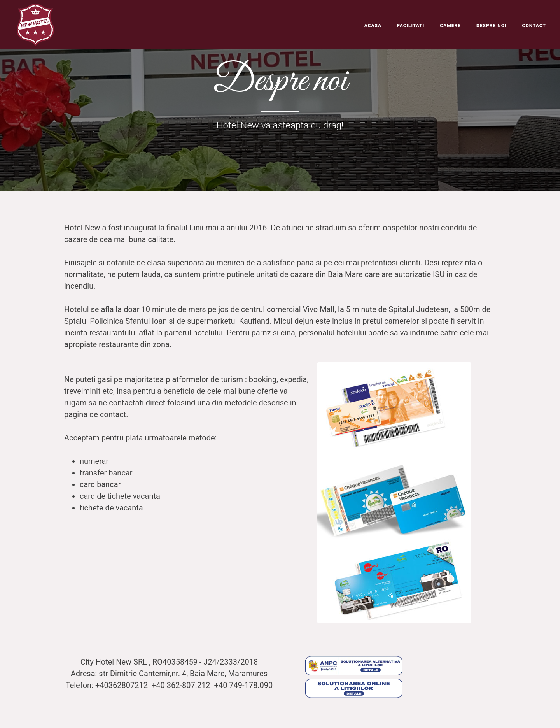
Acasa (373, 26)
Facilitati (411, 26)
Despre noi (492, 26)
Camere (450, 26)
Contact (534, 26)
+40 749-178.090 (244, 685)
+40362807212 (122, 685)
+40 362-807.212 (182, 685)
